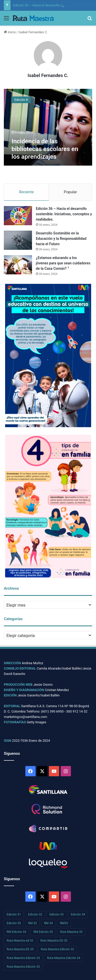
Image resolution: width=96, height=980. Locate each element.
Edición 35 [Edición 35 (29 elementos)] (14, 923)
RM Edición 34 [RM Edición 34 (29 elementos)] (16, 932)
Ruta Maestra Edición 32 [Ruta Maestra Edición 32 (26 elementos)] (57, 949)
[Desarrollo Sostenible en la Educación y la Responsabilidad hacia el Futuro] (18, 240)
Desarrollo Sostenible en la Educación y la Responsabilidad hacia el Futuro (61, 239)
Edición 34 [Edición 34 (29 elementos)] (78, 914)
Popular (70, 192)
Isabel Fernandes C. (48, 75)
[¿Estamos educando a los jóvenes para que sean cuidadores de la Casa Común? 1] (18, 265)
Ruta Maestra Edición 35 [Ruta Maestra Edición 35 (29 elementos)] (23, 967)
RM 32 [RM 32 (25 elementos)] (33, 923)
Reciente (26, 192)
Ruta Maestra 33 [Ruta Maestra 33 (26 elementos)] (71, 932)
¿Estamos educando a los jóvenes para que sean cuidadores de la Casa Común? (63, 263)
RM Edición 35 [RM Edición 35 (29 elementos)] (43, 932)
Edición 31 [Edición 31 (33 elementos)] (14, 914)
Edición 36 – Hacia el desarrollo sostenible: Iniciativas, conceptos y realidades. (64, 214)
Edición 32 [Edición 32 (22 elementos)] (35, 914)
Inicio (10, 32)
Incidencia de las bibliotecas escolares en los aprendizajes (45, 149)
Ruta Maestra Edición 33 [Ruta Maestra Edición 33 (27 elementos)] (23, 958)
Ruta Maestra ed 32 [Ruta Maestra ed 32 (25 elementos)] (20, 941)
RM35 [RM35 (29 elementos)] (64, 923)
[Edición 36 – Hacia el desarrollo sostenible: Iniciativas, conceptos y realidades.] (18, 216)
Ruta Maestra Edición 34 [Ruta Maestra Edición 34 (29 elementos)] (64, 958)
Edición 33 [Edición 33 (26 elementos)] (57, 914)
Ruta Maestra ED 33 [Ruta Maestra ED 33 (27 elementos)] (54, 941)
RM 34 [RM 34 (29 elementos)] (48, 923)
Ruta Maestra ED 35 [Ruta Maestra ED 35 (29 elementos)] (20, 949)
